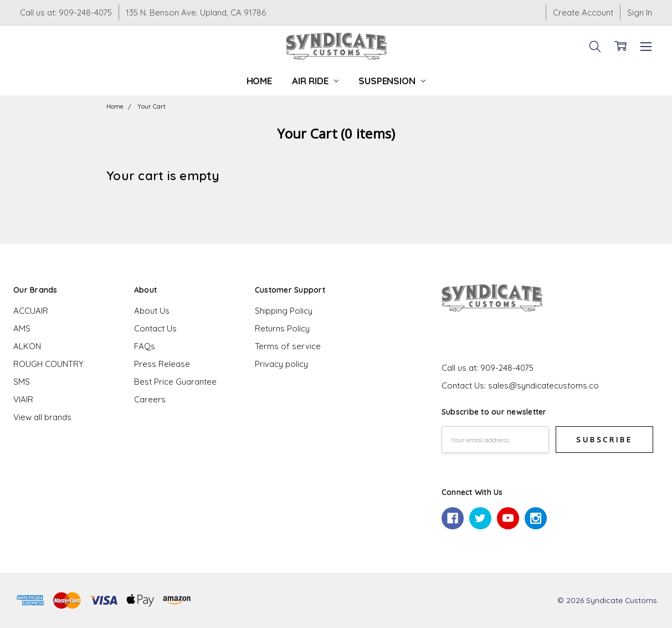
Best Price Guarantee (175, 382)
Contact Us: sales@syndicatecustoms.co (520, 386)
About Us (152, 311)
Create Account (583, 12)
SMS (22, 382)
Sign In (640, 12)
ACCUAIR (31, 311)
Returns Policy (282, 328)
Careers (150, 399)
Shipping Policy (284, 311)
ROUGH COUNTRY (48, 364)
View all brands (42, 417)
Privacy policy (281, 364)
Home (259, 81)
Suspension (392, 81)
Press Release (162, 364)
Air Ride (315, 81)
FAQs (145, 346)
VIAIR (23, 399)
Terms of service (288, 346)
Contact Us (155, 328)
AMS (22, 328)
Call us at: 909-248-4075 (66, 12)
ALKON (27, 346)
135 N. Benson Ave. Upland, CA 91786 (196, 12)
